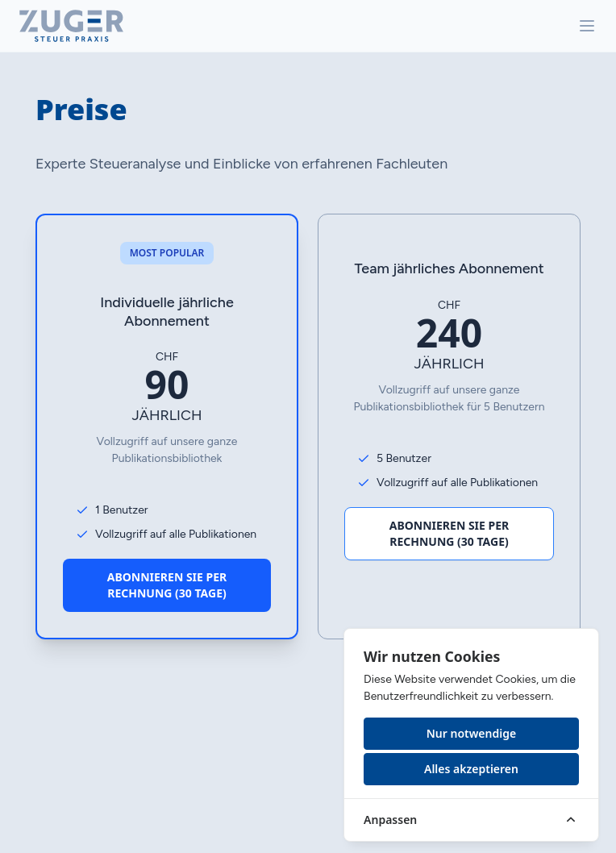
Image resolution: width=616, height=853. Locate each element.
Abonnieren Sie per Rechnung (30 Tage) (167, 585)
